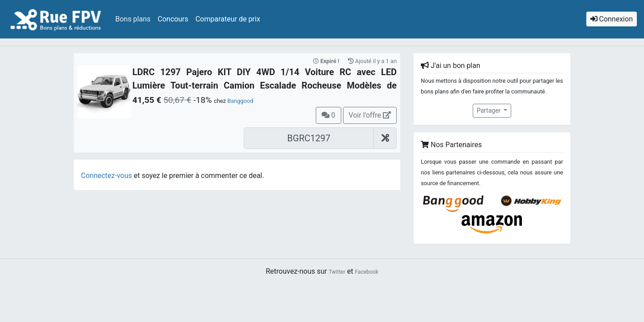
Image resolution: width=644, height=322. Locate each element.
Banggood (240, 101)
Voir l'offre (370, 115)
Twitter (337, 272)
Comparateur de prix (228, 19)
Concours (173, 19)
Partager (489, 110)
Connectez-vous (106, 176)
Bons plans (133, 19)
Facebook (367, 272)
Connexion (612, 19)
